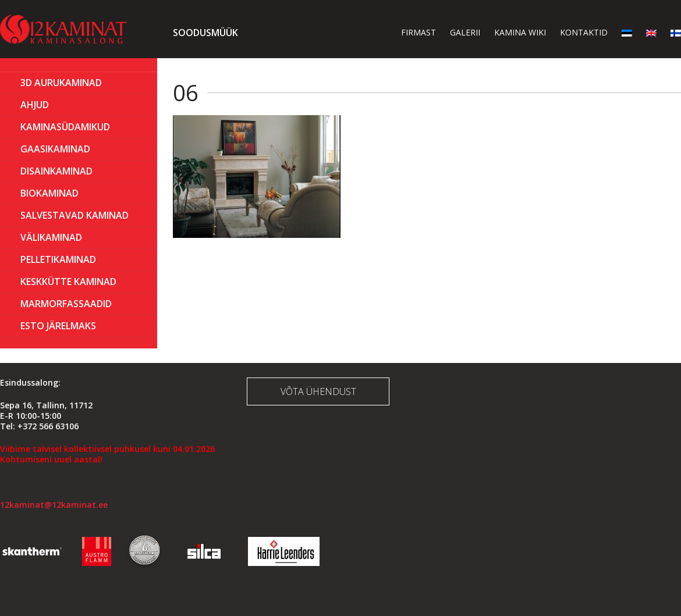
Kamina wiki (520, 32)
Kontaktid (584, 32)
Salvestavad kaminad (75, 215)
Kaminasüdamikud (65, 127)
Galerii (465, 32)
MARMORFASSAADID (66, 304)
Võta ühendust (318, 391)
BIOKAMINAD (49, 193)
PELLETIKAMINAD (58, 259)
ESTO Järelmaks (58, 326)
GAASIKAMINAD (55, 149)
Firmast (418, 32)
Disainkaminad (56, 171)
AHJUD (35, 105)
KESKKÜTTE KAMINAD (68, 282)
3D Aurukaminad (61, 83)
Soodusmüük (205, 33)
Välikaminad (51, 237)
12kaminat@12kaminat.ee (54, 505)
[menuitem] (627, 32)
